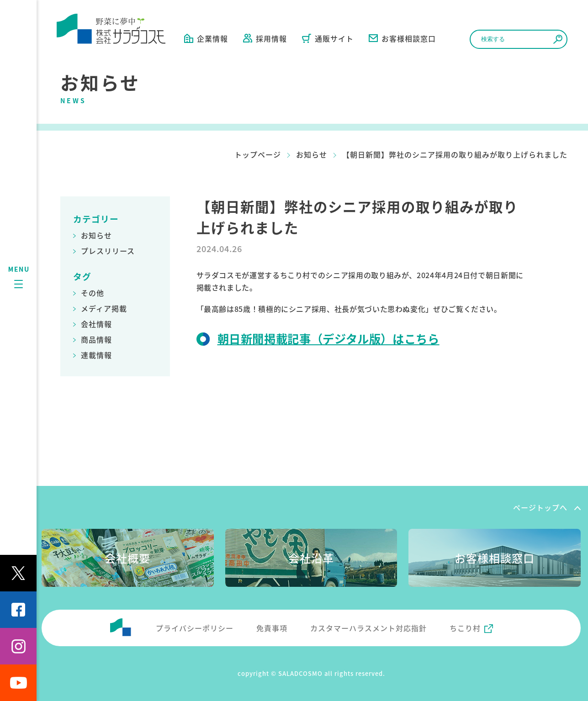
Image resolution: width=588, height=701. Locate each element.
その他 (93, 293)
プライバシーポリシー (195, 628)
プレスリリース (108, 251)
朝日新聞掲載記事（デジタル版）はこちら (328, 338)
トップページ (258, 154)
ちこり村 (465, 628)
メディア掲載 (104, 308)
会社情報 (96, 324)
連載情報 (96, 355)
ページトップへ (540, 507)
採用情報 (265, 38)
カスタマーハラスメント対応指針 (368, 628)
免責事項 (272, 628)
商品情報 (96, 339)
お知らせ (312, 154)
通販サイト (328, 38)
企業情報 (206, 38)
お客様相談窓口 (402, 38)
